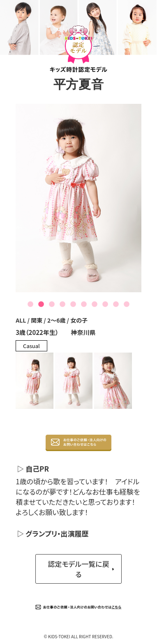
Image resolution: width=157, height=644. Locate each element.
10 (127, 305)
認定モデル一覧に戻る (78, 569)
